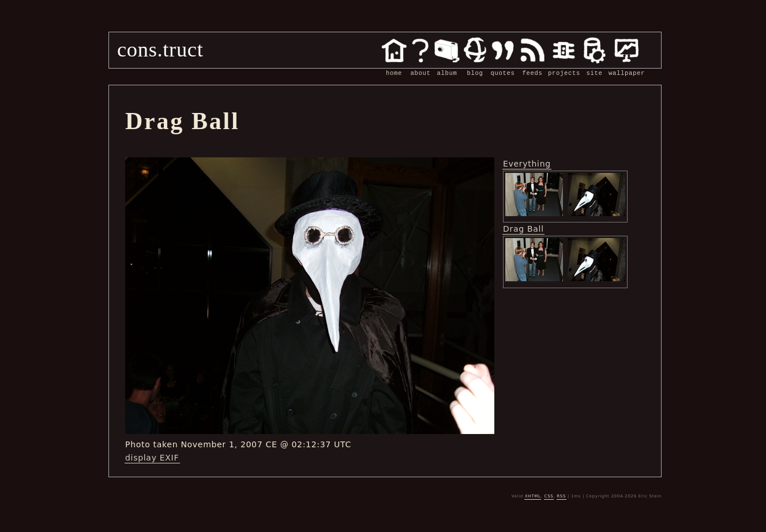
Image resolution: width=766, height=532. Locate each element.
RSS (561, 496)
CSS (549, 496)
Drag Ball (523, 229)
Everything (527, 164)
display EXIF (152, 458)
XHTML (533, 496)
